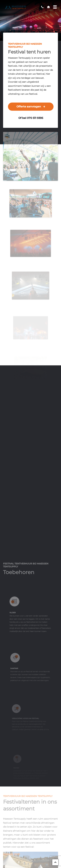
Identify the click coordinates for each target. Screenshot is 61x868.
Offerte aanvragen (29, 107)
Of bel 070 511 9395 (31, 118)
